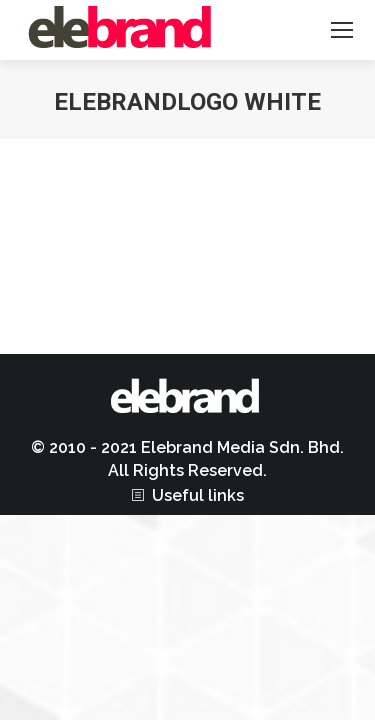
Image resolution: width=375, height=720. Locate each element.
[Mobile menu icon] (342, 30)
